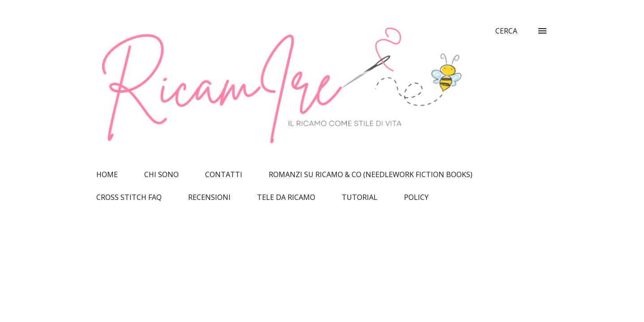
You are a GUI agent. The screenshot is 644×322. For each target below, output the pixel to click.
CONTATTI (224, 174)
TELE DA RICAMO (286, 197)
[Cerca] (506, 31)
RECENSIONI (209, 197)
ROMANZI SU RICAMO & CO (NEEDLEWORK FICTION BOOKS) (371, 174)
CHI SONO (161, 174)
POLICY (416, 197)
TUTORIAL (360, 197)
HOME (107, 174)
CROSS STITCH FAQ (129, 197)
